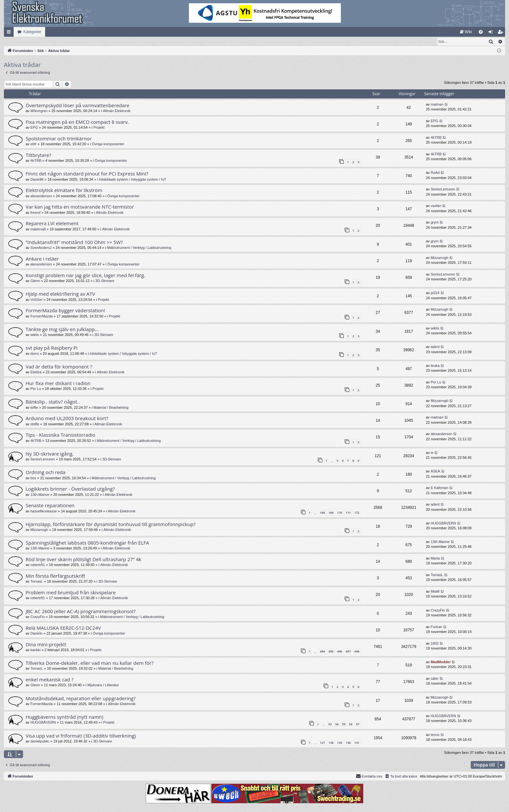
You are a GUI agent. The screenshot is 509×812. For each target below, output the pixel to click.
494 (322, 652)
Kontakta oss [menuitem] (369, 776)
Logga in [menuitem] (492, 33)
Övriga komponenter (108, 144)
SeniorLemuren (443, 189)
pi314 (435, 293)
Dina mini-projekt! (46, 645)
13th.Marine (40, 495)
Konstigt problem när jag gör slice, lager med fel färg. (85, 276)
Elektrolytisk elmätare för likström (64, 190)
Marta (435, 559)
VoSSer (37, 300)
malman (437, 105)
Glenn (35, 281)
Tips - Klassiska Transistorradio (61, 435)
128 (331, 743)
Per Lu (36, 389)
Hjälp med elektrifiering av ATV (60, 294)
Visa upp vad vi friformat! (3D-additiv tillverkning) (81, 736)
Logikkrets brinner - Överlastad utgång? (70, 489)
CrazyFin (38, 617)
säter (435, 679)
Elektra (36, 372)
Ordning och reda (46, 472)
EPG (34, 128)
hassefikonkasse (44, 511)
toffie (34, 408)
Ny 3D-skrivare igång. (50, 454)
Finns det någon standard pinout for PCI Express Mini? (87, 174)
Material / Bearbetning (111, 408)
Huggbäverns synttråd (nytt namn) (64, 717)
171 (348, 513)
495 (331, 652)
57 (358, 724)
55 (344, 724)
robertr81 (38, 565)
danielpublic (40, 741)
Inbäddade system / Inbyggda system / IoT (133, 180)
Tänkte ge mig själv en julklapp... (62, 329)
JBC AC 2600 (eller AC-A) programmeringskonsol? (81, 612)
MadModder (441, 662)
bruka (435, 366)
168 (322, 513)
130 (348, 743)
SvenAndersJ (41, 248)
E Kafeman (440, 488)
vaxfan (436, 206)
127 (322, 743)
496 (340, 652)
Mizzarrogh (440, 258)
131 (357, 743)
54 (337, 724)
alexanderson (41, 196)
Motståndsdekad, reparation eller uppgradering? (81, 699)
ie (432, 453)
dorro (35, 354)
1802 (435, 644)
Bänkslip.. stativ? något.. (53, 402)
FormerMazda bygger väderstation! (65, 311)
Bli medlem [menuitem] (502, 33)
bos (33, 478)
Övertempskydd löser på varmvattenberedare (77, 106)
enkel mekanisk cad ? (50, 680)
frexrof (36, 213)
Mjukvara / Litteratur (103, 685)
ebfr (34, 144)
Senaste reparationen (50, 506)
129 (340, 743)
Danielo (37, 634)
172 (357, 513)
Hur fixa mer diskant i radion (58, 383)
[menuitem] (466, 32)
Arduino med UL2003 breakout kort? (67, 419)
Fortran (436, 627)
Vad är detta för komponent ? (59, 367)
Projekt (99, 128)
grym (435, 223)
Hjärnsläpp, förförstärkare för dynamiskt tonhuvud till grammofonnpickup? (111, 524)
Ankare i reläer (42, 259)
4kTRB (436, 138)
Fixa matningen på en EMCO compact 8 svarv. (77, 122)
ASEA (435, 471)
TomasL (37, 582)
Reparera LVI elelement (52, 224)
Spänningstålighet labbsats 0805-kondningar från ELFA (87, 543)
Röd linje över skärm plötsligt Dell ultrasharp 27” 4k (83, 560)
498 (357, 652)
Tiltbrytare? (38, 155)
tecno (435, 735)
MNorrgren (39, 111)
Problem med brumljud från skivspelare (71, 593)
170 (340, 513)
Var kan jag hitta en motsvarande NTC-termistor (80, 207)
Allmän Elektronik (117, 111)
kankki (36, 650)
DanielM (37, 180)
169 (331, 513)
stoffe (35, 424)
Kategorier (32, 32)
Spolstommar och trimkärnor (59, 139)
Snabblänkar (10, 33)
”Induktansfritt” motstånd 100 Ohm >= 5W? (74, 242)
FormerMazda (42, 316)
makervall (38, 229)
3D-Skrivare (105, 281)
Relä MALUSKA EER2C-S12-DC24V (63, 628)
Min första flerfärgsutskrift (55, 576)
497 (348, 652)
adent (435, 347)
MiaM (435, 592)
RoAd (435, 173)
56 (351, 724)
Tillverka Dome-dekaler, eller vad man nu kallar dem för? (90, 663)
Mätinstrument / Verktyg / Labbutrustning (139, 248)
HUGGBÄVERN (443, 523)
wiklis (35, 335)
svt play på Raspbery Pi (52, 348)
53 (330, 724)
